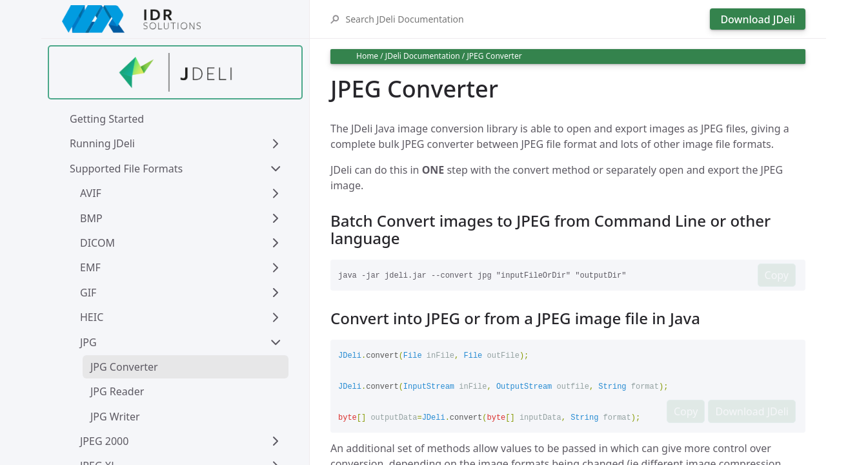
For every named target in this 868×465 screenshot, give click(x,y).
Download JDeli (758, 19)
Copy (777, 275)
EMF (90, 267)
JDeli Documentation (423, 56)
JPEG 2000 (104, 441)
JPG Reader (117, 391)
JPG (88, 342)
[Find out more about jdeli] (175, 72)
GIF (88, 293)
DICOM (97, 243)
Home (367, 56)
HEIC (92, 317)
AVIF (91, 193)
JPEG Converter (494, 56)
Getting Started (107, 119)
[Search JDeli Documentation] (524, 19)
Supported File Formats (126, 169)
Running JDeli (102, 143)
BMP (91, 218)
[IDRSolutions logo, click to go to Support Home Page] (175, 19)
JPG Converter (124, 367)
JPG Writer (115, 417)
